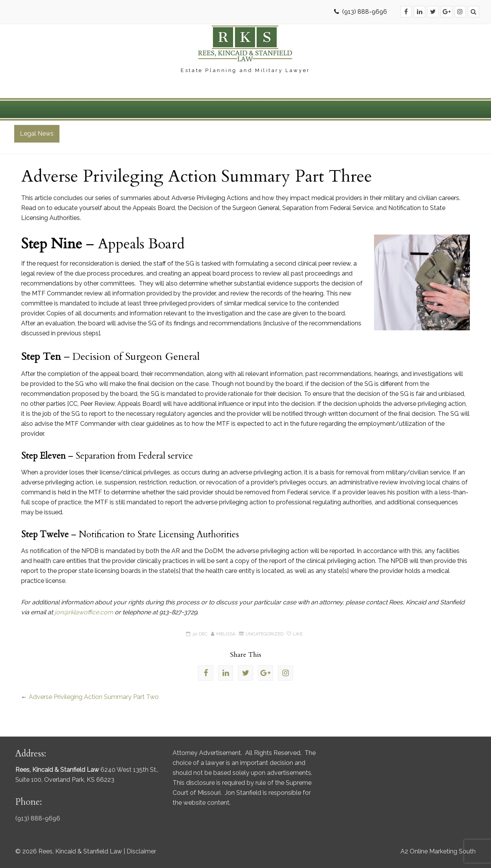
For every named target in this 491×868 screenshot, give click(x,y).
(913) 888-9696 (365, 12)
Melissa (226, 634)
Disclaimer (141, 851)
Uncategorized (264, 634)
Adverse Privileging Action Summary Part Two (94, 697)
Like (295, 634)
